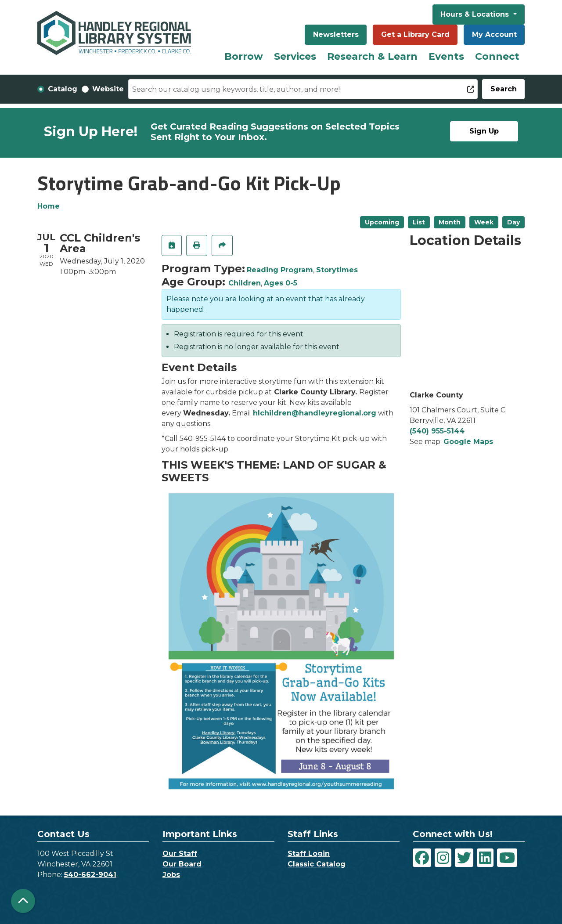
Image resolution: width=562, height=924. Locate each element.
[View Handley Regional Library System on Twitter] (464, 858)
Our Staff (180, 854)
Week (484, 222)
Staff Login (309, 854)
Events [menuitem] (446, 56)
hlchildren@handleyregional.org (315, 413)
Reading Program (280, 270)
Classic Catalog (317, 864)
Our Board (182, 864)
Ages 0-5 (281, 283)
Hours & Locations (476, 14)
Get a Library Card (415, 34)
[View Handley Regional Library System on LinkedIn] (485, 858)
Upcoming (382, 222)
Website (108, 89)
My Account (494, 34)
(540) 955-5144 (437, 431)
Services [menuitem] (295, 56)
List (419, 222)
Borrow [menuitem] (244, 56)
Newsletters (336, 34)
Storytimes (337, 270)
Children (245, 283)
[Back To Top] (23, 901)
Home (49, 206)
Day (513, 222)
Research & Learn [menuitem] (372, 56)
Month (450, 222)
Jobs (171, 875)
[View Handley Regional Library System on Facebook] (422, 858)
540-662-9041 (90, 875)
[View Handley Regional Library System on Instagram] (443, 858)
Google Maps (468, 442)
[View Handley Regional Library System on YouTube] (507, 858)
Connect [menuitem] (497, 56)
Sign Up (484, 131)
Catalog (63, 89)
